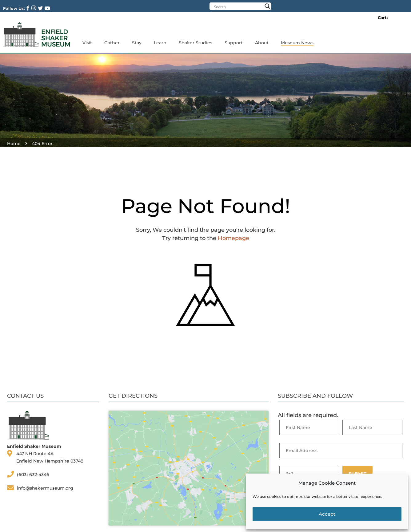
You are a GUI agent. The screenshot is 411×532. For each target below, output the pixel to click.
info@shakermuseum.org (45, 488)
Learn (160, 43)
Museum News (297, 43)
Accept (327, 514)
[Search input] (238, 7)
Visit (87, 43)
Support (234, 43)
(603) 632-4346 (33, 475)
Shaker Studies (196, 43)
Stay (137, 43)
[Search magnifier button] (267, 6)
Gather (112, 43)
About (262, 43)
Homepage (233, 238)
